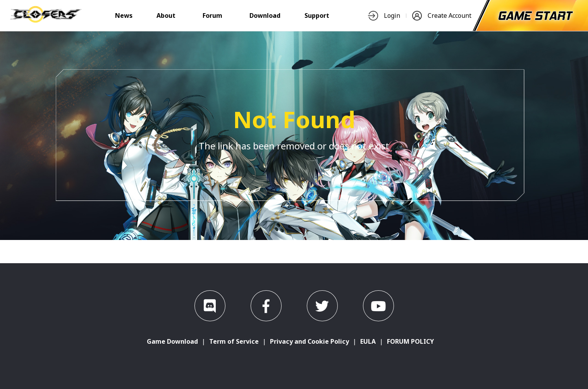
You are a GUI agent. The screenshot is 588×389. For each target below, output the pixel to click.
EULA (368, 341)
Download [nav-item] (265, 15)
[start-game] (536, 15)
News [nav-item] (124, 15)
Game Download (172, 341)
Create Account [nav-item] (442, 16)
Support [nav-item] (317, 15)
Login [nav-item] (384, 16)
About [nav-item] (166, 15)
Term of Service (234, 341)
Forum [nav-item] (212, 15)
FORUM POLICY (410, 341)
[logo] (46, 21)
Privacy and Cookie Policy (309, 341)
